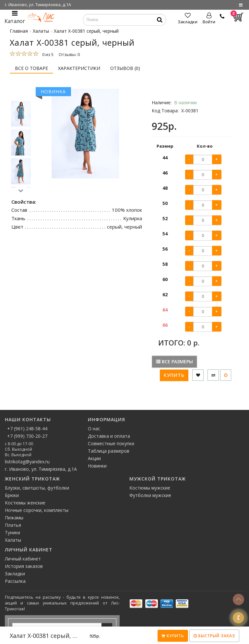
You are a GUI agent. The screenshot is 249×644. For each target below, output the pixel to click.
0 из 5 (47, 54)
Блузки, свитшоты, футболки (37, 488)
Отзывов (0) (125, 68)
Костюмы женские (25, 503)
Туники (12, 532)
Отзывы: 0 (69, 54)
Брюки (12, 495)
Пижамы (14, 518)
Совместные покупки (111, 443)
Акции (94, 458)
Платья (13, 525)
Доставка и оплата (109, 436)
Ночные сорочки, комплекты (37, 510)
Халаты (13, 540)
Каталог (15, 17)
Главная (19, 31)
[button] (21, 191)
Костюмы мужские (150, 488)
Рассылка (15, 581)
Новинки (97, 466)
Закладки (15, 574)
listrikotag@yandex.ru (27, 462)
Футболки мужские (150, 495)
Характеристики (79, 68)
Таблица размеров (109, 451)
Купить (173, 636)
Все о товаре (31, 68)
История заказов (24, 566)
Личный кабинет (23, 559)
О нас (94, 429)
